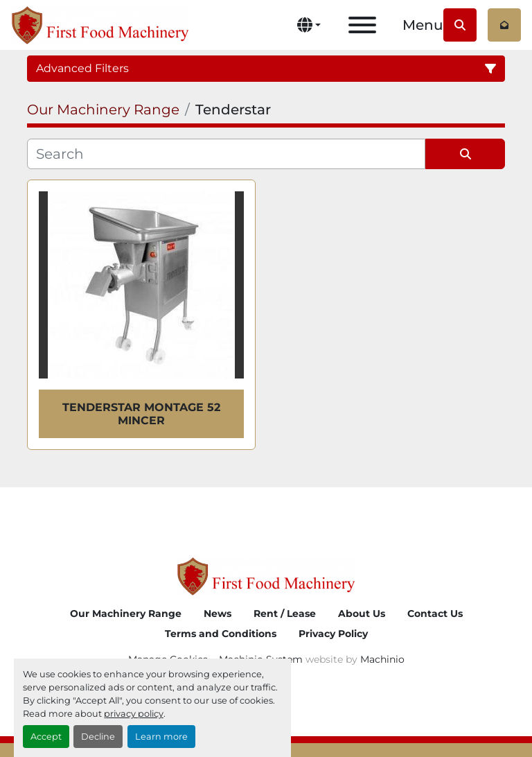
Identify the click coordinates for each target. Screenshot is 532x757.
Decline (98, 737)
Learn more (161, 737)
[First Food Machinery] (266, 576)
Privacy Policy (333, 634)
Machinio (382, 659)
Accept (46, 737)
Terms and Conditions (221, 634)
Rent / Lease (285, 614)
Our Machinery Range (126, 614)
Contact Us (435, 614)
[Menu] (362, 25)
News (218, 614)
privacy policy (134, 714)
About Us (362, 614)
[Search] (226, 154)
